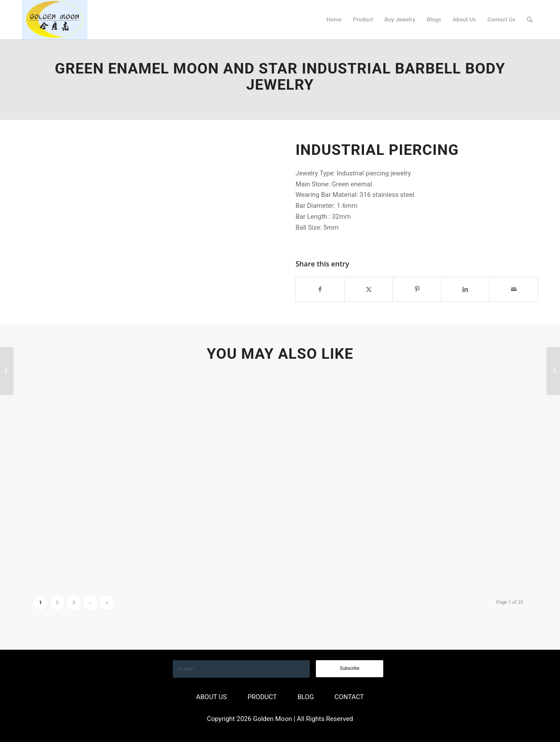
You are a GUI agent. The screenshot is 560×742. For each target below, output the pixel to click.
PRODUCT (262, 697)
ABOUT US (211, 697)
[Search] (530, 20)
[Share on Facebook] (320, 289)
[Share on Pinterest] (417, 289)
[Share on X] (369, 289)
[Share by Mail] (514, 289)
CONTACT (349, 697)
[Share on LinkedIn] (465, 289)
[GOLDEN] (55, 20)
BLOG (306, 697)
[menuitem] (334, 20)
